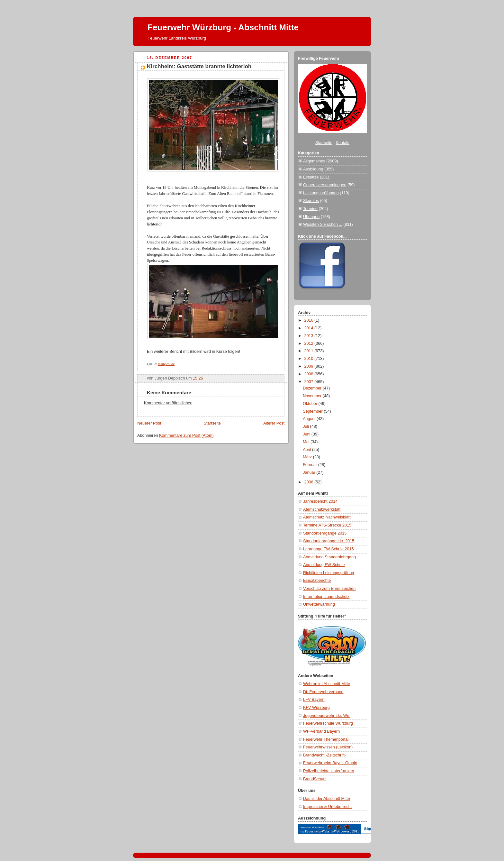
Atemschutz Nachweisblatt (327, 517)
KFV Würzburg (316, 708)
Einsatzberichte (317, 581)
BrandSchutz (315, 779)
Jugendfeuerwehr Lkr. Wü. (327, 716)
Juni (307, 434)
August (310, 419)
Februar (310, 465)
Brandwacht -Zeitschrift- (324, 755)
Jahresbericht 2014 (320, 501)
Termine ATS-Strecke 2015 (327, 525)
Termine (310, 209)
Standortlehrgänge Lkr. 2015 (329, 541)
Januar (310, 472)
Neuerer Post (149, 423)
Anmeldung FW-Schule (324, 565)
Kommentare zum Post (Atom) (186, 435)
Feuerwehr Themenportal (326, 739)
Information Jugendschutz (326, 597)
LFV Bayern (314, 700)
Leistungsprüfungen (321, 193)
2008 (310, 374)
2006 (310, 482)
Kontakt (342, 143)
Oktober (310, 404)
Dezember (313, 388)
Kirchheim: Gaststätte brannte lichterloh (199, 66)
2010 (310, 359)
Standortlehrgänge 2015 (325, 533)
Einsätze (311, 177)
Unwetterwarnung (319, 604)
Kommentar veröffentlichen (168, 403)
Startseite (212, 423)
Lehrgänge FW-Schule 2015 (328, 549)
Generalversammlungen (325, 185)
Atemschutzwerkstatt (322, 509)
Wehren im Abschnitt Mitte (327, 684)
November (313, 396)
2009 (310, 366)
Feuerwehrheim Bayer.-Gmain (330, 763)
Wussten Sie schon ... (323, 224)
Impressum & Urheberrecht (327, 807)
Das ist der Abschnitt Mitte (327, 799)
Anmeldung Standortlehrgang (329, 557)
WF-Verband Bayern (321, 731)
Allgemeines (314, 161)
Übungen (311, 217)
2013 (310, 336)
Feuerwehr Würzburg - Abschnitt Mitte (223, 27)
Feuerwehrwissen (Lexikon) (328, 747)
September (313, 411)
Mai (307, 442)
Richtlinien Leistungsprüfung (328, 573)
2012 (310, 343)
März (308, 457)
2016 (310, 320)
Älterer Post (274, 423)
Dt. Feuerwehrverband (323, 692)
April (307, 450)
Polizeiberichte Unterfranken (328, 771)
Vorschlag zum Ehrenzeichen (329, 589)
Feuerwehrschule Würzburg (328, 723)
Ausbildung (313, 169)
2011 (310, 351)
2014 (310, 328)
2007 (310, 382)
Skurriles (311, 201)
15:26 (198, 378)
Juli (306, 426)
